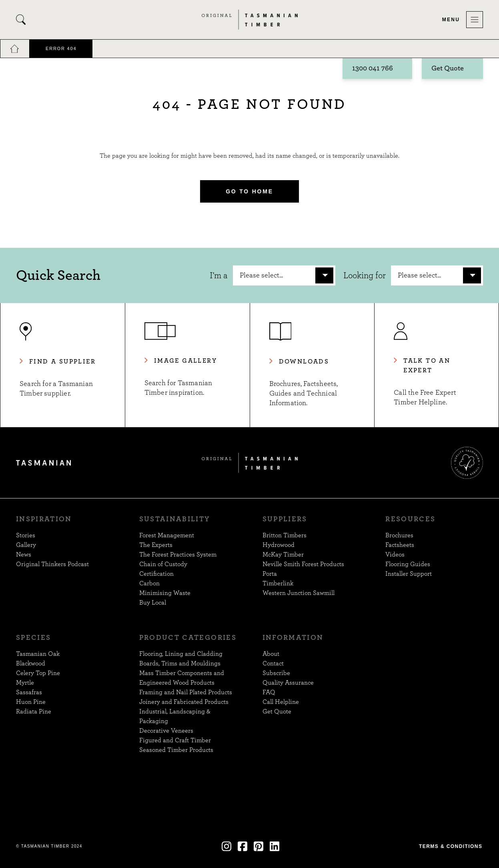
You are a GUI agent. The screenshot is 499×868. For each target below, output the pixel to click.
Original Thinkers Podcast (52, 564)
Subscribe (276, 673)
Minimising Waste (165, 593)
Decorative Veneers (166, 731)
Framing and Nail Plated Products (186, 692)
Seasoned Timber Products (176, 750)
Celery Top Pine (38, 673)
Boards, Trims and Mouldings (180, 663)
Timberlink (278, 583)
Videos (395, 555)
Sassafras (29, 692)
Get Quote (448, 69)
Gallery (26, 545)
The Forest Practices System (178, 555)
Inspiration (44, 519)
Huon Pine (31, 702)
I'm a (219, 275)
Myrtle (25, 683)
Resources (410, 519)
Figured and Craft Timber (175, 740)
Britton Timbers (285, 535)
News (24, 555)
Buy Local (153, 603)
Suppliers (285, 519)
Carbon (149, 583)
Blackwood (31, 663)
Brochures (399, 535)
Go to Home (249, 191)
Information (293, 638)
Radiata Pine (34, 711)
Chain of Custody (163, 564)
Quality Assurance (288, 683)
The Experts (156, 545)
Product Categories (188, 638)
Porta (270, 574)
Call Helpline (281, 702)
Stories (26, 535)
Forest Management (167, 535)
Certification (156, 574)
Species (33, 638)
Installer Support (409, 574)
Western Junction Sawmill (299, 593)
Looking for (365, 275)
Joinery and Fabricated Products (184, 702)
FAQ (269, 692)
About (271, 654)
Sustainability (175, 519)
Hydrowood (279, 545)
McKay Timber (283, 555)
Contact (273, 663)
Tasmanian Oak (38, 654)
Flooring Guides (408, 564)
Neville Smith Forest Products (303, 564)
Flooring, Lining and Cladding (181, 654)
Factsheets (400, 545)
